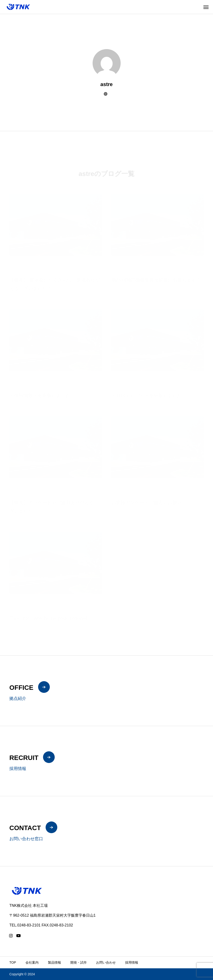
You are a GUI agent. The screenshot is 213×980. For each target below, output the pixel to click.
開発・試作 (79, 962)
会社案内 (32, 962)
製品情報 (54, 962)
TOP (13, 962)
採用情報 (132, 962)
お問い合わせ (106, 962)
